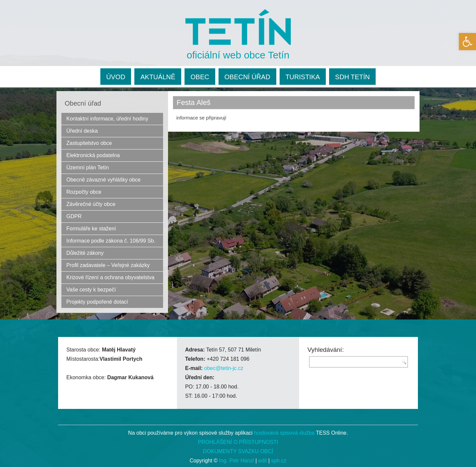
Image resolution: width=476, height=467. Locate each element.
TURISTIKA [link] (303, 77)
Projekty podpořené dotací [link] (97, 302)
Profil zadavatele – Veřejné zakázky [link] (108, 265)
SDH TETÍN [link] (352, 77)
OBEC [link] (200, 77)
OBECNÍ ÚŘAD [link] (247, 77)
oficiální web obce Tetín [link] (238, 55)
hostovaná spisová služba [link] (284, 433)
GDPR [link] (74, 216)
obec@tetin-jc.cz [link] (224, 368)
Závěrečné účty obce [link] (91, 204)
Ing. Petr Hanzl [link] (237, 461)
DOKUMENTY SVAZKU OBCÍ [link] (238, 451)
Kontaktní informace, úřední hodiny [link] (107, 119)
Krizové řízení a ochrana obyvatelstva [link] (110, 277)
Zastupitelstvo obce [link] (89, 143)
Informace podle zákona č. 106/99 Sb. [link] (111, 241)
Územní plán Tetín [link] (88, 167)
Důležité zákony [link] (85, 253)
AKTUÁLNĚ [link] (158, 77)
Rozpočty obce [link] (84, 192)
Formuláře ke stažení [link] (91, 229)
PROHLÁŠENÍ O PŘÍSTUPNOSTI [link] (238, 442)
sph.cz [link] (279, 461)
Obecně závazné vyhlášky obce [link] (103, 180)
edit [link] (262, 461)
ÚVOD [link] (116, 77)
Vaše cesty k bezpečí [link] (91, 290)
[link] (467, 42)
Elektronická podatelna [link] (93, 155)
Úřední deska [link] (82, 131)
